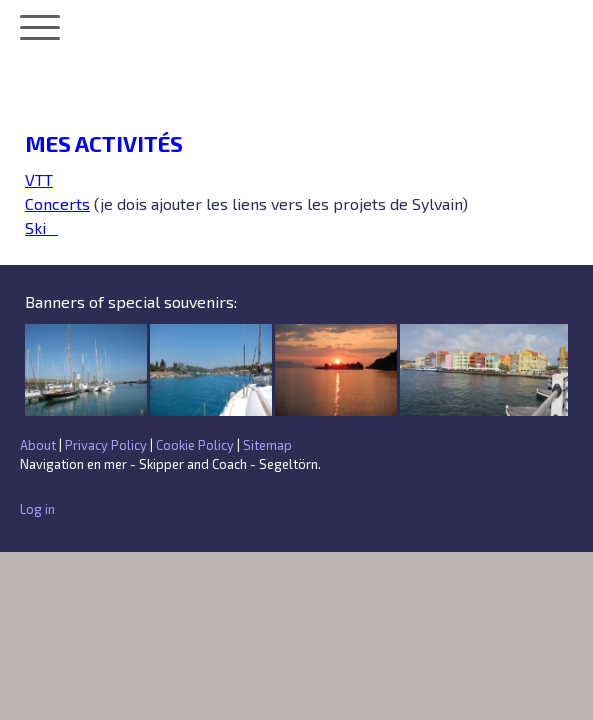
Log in (37, 509)
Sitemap (267, 445)
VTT (39, 179)
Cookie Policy (195, 445)
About (38, 445)
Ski (41, 227)
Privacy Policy (106, 445)
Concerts (57, 203)
